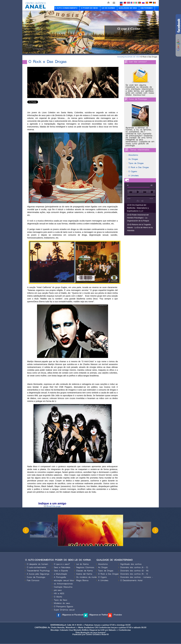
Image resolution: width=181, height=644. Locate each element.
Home (119, 57)
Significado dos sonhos (131, 564)
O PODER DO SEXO (90, 8)
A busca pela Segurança (38, 574)
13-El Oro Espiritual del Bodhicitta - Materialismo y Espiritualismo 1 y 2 (138, 208)
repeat (138, 201)
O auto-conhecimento (36, 567)
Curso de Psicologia (138, 99)
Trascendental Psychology (38, 571)
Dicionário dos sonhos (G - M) (134, 571)
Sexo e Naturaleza (62, 567)
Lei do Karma (82, 564)
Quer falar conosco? (138, 62)
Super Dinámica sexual (64, 610)
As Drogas (133, 159)
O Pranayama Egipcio (63, 607)
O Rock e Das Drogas (149, 57)
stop (152, 192)
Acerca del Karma (84, 574)
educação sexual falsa (64, 580)
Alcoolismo (133, 155)
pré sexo (58, 590)
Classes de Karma (84, 571)
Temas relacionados (140, 150)
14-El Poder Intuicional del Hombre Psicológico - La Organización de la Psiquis (138, 218)
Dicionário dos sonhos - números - (137, 577)
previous (131, 192)
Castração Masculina (63, 587)
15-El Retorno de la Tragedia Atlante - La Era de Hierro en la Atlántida (140, 227)
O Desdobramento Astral (131, 580)
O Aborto (58, 597)
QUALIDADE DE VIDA (128, 8)
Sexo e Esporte (61, 571)
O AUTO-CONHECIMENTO (66, 8)
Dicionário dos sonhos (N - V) (134, 574)
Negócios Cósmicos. (85, 567)
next (145, 192)
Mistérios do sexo (62, 603)
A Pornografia (60, 577)
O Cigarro (133, 172)
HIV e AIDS (59, 593)
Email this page (52, 506)
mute (128, 185)
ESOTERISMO (147, 8)
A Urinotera (133, 176)
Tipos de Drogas (136, 163)
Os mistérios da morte (86, 577)
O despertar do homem (37, 564)
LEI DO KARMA (108, 8)
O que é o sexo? (62, 564)
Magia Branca (82, 580)
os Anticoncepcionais (63, 584)
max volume (152, 185)
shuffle (142, 201)
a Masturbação (60, 574)
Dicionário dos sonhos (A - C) (134, 567)
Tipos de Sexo (61, 600)
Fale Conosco (33, 580)
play (138, 192)
